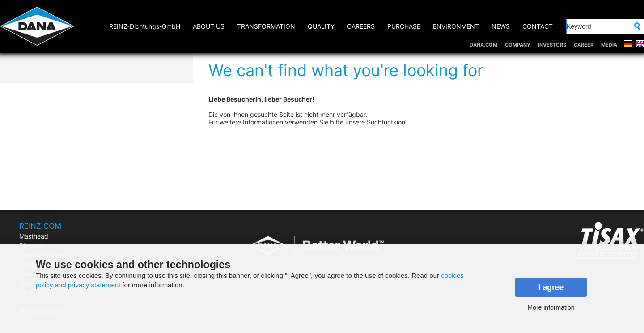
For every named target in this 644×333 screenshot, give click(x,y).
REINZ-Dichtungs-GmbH (145, 26)
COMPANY (518, 45)
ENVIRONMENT (456, 26)
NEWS (501, 26)
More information (551, 307)
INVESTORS (552, 45)
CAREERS (361, 26)
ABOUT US (209, 26)
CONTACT (538, 26)
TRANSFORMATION (266, 26)
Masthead (34, 236)
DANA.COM (483, 45)
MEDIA (609, 45)
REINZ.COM (40, 226)
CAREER (584, 45)
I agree (551, 287)
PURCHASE (404, 26)
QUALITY (321, 26)
